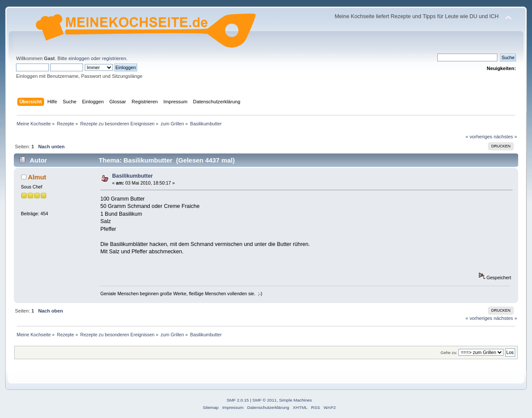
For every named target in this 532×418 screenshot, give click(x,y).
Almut (37, 177)
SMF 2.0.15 (238, 400)
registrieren (114, 58)
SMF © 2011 (265, 400)
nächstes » (505, 137)
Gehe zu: (449, 353)
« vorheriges (479, 137)
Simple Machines (295, 400)
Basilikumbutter (132, 176)
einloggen (79, 58)
